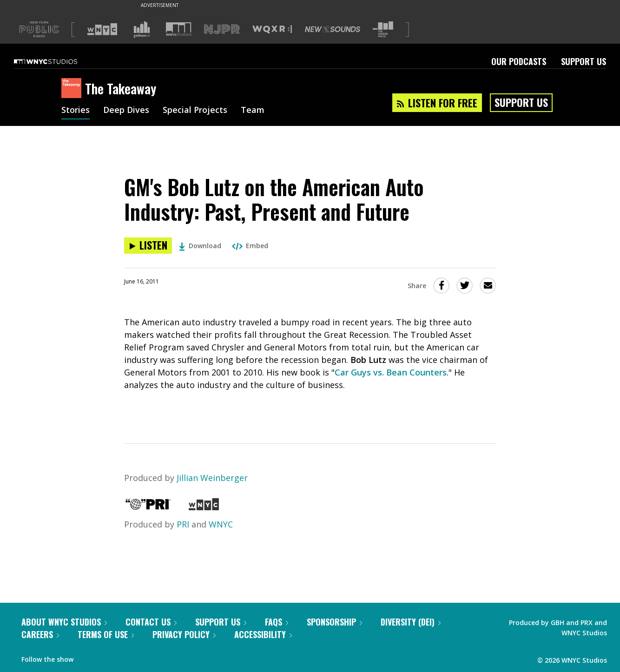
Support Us (584, 61)
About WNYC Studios (64, 622)
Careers (40, 634)
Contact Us (151, 622)
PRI (183, 524)
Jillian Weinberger (212, 478)
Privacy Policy (184, 634)
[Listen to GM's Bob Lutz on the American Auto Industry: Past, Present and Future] (148, 246)
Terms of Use (106, 634)
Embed (250, 246)
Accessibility (263, 634)
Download (200, 246)
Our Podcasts (519, 61)
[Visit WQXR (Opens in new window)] (272, 30)
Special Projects (195, 111)
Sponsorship (334, 622)
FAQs (277, 622)
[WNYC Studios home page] (57, 61)
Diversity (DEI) (411, 622)
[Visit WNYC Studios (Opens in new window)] (179, 29)
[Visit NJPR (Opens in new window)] (222, 30)
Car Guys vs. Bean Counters (391, 372)
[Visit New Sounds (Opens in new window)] (333, 29)
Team (253, 111)
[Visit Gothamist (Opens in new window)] (142, 29)
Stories (76, 111)
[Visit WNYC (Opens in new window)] (102, 29)
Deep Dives (126, 111)
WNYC (221, 524)
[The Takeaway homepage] (73, 89)
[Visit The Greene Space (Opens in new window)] (383, 30)
